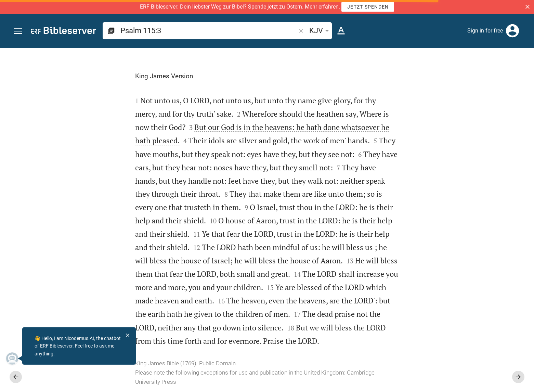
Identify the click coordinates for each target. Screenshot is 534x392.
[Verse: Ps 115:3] (443, 61)
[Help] (523, 75)
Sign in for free (485, 31)
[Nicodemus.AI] (16, 358)
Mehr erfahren (322, 7)
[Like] (399, 75)
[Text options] (341, 31)
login (426, 140)
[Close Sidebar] (384, 226)
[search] (209, 31)
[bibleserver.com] (64, 32)
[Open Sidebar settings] (512, 75)
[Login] (512, 31)
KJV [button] (320, 31)
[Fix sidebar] (384, 54)
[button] (528, 7)
